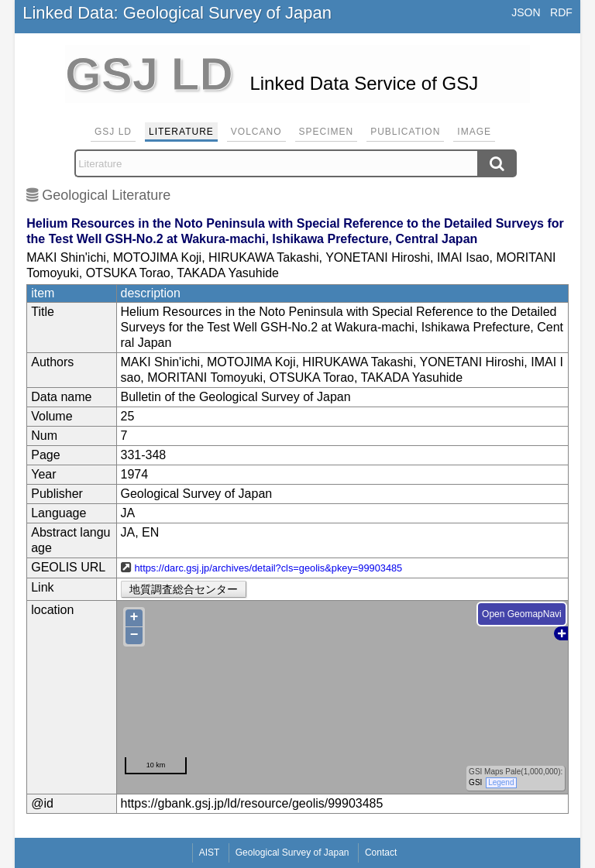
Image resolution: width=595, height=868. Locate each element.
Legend (501, 782)
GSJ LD (113, 132)
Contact (381, 853)
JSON (526, 12)
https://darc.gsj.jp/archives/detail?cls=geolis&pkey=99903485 (269, 568)
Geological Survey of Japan (292, 853)
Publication (405, 132)
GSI (475, 782)
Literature (181, 132)
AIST (210, 853)
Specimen (327, 132)
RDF (561, 12)
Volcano (256, 132)
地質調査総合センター (184, 589)
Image (474, 132)
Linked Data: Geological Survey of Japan (177, 13)
